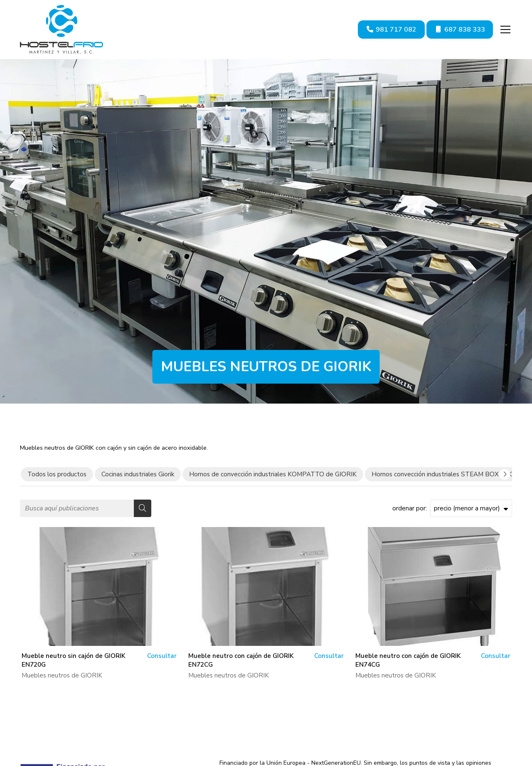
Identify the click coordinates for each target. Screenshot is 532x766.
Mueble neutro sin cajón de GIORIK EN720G (73, 660)
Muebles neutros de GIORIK (62, 675)
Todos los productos (57, 474)
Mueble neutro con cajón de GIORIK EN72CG (241, 660)
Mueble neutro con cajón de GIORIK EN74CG (408, 660)
